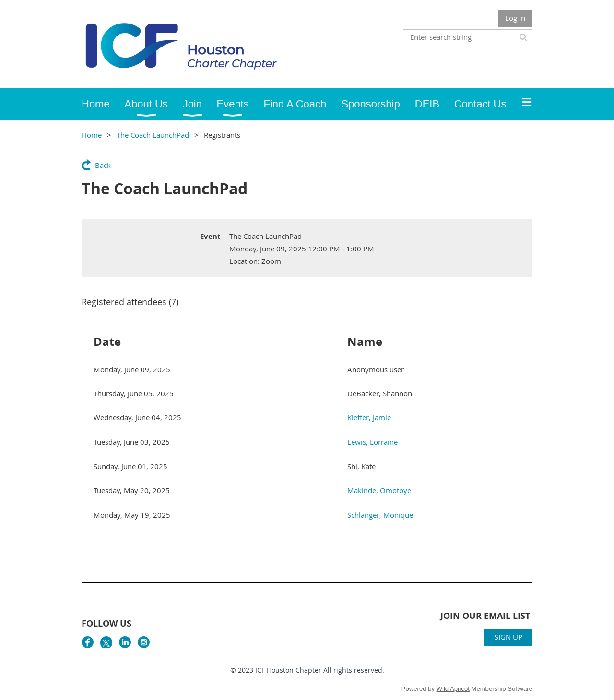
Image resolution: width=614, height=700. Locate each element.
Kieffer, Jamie (369, 417)
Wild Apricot (453, 689)
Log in (515, 18)
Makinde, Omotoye (379, 490)
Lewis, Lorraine (372, 442)
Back (103, 165)
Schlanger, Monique (380, 515)
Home (92, 135)
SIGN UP (508, 637)
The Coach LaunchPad (153, 135)
